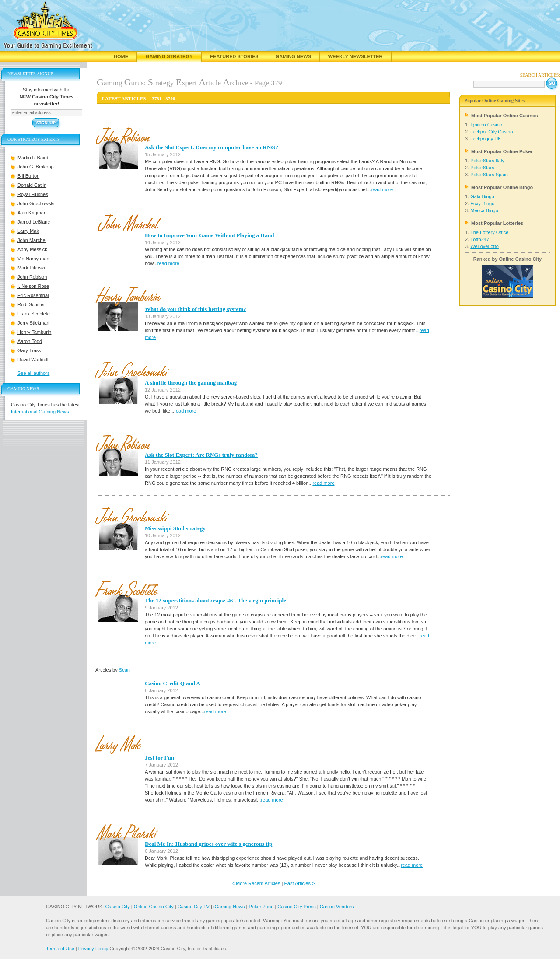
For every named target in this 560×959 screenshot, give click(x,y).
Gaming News (293, 56)
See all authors (33, 373)
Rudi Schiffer (31, 304)
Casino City (117, 906)
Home (121, 56)
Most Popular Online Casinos (505, 115)
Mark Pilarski (31, 268)
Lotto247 (480, 239)
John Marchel (32, 240)
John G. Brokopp (36, 167)
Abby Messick (32, 249)
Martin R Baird (33, 157)
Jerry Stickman (33, 323)
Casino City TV (194, 906)
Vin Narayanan (33, 259)
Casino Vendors (337, 906)
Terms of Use (60, 948)
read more (382, 189)
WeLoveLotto (485, 246)
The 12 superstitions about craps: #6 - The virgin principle (215, 600)
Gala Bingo (482, 196)
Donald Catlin (32, 185)
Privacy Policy (93, 948)
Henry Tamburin (34, 332)
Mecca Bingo (484, 210)
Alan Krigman (32, 213)
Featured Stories (234, 56)
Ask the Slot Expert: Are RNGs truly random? (201, 455)
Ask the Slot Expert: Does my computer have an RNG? (212, 147)
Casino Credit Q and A (173, 683)
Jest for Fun (159, 758)
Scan (124, 670)
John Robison (32, 277)
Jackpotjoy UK (486, 139)
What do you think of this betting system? (196, 309)
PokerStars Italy (487, 161)
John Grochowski (36, 203)
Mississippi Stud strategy (175, 528)
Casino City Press (296, 906)
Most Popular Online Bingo (502, 187)
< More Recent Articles (256, 883)
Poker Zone (261, 906)
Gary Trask (29, 350)
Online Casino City (154, 906)
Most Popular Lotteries (497, 223)
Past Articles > (299, 883)
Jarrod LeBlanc (34, 222)
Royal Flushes (33, 194)
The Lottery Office (489, 232)
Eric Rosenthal (33, 295)
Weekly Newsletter (355, 56)
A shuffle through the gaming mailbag (191, 383)
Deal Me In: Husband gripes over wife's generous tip (208, 844)
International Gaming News (40, 412)
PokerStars (482, 168)
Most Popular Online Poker (502, 151)
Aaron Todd (30, 341)
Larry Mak (28, 231)
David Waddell (33, 360)
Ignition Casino (486, 125)
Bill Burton (28, 176)
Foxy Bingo (482, 203)
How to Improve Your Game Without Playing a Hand (209, 235)
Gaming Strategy (169, 56)
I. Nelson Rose (33, 286)
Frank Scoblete (34, 314)
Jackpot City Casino (492, 132)
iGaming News (229, 906)
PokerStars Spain (489, 175)
